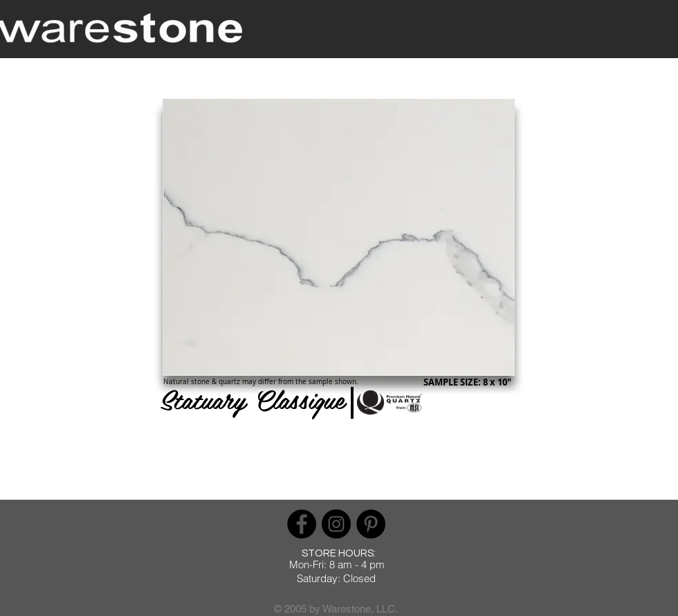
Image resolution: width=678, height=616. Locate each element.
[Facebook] (302, 524)
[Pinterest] (371, 524)
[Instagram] (336, 524)
